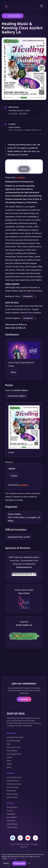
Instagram (28, 296)
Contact (10, 811)
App (8, 744)
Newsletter (11, 814)
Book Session (12, 751)
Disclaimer (11, 821)
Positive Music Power (15, 737)
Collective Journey (14, 784)
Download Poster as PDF (19, 537)
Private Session (13, 781)
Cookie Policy (12, 827)
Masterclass (11, 791)
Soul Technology (13, 741)
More (13, 372)
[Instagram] (20, 838)
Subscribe (24, 699)
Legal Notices (12, 824)
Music (9, 767)
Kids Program (12, 797)
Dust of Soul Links (14, 747)
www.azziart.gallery (17, 396)
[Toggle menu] (42, 6)
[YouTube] (28, 838)
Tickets (24, 169)
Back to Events (13, 16)
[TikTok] (35, 838)
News (9, 761)
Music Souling (12, 794)
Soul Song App (13, 787)
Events (9, 757)
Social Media (12, 817)
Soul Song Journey (14, 754)
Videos (9, 764)
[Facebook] (13, 838)
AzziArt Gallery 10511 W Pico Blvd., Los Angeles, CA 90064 (24, 517)
